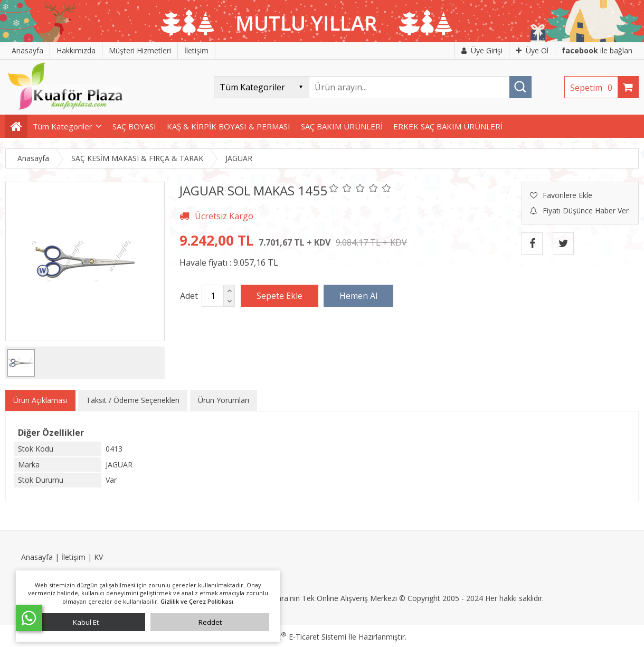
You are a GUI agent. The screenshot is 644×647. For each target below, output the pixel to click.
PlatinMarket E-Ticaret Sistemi (292, 637)
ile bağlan (597, 50)
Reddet (210, 622)
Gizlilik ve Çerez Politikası (197, 601)
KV (98, 557)
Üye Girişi (482, 50)
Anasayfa (37, 557)
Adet (189, 296)
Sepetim (594, 88)
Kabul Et (86, 622)
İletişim (73, 557)
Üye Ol (532, 50)
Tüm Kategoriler (63, 126)
